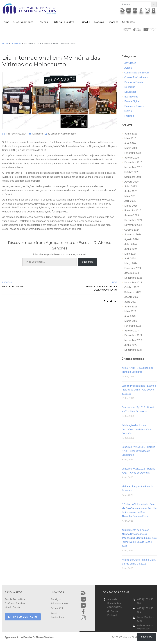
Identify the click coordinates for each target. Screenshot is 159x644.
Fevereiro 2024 (133, 268)
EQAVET (85, 22)
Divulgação (130, 92)
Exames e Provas (134, 106)
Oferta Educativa (64, 22)
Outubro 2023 (132, 287)
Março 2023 (131, 321)
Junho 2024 (131, 249)
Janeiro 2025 (132, 215)
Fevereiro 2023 (133, 326)
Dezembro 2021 (133, 350)
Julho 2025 (131, 186)
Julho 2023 (131, 302)
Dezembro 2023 (133, 278)
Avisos (128, 68)
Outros (128, 111)
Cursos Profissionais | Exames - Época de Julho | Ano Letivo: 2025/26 (139, 390)
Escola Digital (132, 101)
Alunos (44, 22)
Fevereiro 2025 (133, 211)
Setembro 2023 (133, 292)
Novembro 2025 (133, 167)
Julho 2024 (131, 244)
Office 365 (57, 608)
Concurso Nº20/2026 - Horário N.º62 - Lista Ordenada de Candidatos (138, 451)
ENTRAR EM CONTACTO (23, 617)
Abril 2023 (130, 316)
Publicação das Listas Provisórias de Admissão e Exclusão (137, 429)
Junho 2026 (131, 134)
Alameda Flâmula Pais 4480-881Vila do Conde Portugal (115, 607)
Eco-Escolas (131, 97)
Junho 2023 (131, 307)
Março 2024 (131, 263)
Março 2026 (131, 148)
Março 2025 (131, 206)
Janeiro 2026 (132, 158)
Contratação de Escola (137, 73)
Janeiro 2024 (132, 273)
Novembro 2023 (133, 283)
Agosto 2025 (132, 182)
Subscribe (88, 262)
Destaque (130, 87)
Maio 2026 (130, 138)
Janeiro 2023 (132, 331)
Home (6, 22)
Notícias (99, 22)
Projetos (129, 116)
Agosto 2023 (132, 297)
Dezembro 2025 (133, 162)
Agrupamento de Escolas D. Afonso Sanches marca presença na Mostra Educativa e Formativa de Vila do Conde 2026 (139, 538)
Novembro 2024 (133, 225)
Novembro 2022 (133, 340)
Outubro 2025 (132, 172)
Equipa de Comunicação (63, 134)
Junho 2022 (131, 345)
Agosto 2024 (132, 239)
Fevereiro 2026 (133, 153)
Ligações (113, 22)
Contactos (128, 22)
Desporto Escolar (134, 82)
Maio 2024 (130, 254)
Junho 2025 (131, 191)
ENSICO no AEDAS (13, 287)
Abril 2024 (130, 259)
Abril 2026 (130, 143)
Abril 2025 (130, 201)
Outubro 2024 (132, 230)
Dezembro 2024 (133, 220)
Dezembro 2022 (133, 335)
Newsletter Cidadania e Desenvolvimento (101, 288)
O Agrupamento (23, 22)
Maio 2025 (130, 196)
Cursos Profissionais (136, 77)
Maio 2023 (130, 311)
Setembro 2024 (133, 235)
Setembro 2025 (133, 177)
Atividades (37, 134)
